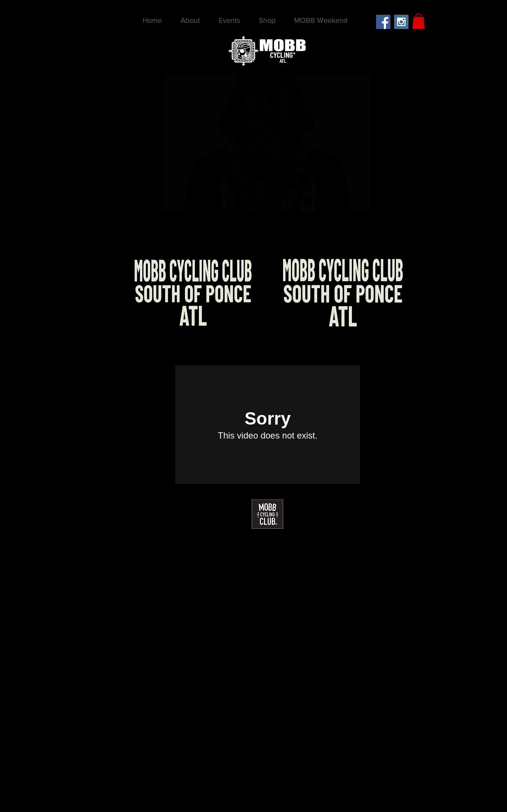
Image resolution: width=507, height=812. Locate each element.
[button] (419, 21)
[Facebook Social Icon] (383, 22)
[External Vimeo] (268, 425)
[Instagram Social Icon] (401, 22)
